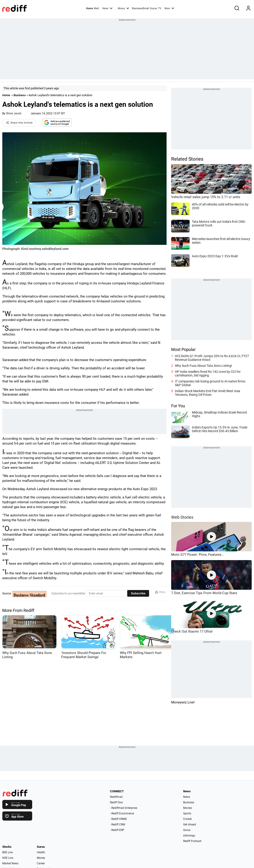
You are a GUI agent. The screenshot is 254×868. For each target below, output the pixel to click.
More (169, 8)
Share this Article (19, 123)
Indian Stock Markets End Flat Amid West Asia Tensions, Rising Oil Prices (208, 393)
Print (160, 592)
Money (123, 8)
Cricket (187, 819)
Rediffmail (116, 797)
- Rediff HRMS (118, 819)
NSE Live (8, 858)
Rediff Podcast (192, 841)
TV (160, 8)
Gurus (153, 8)
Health (41, 852)
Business (20, 95)
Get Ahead (190, 825)
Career (41, 863)
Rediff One (116, 802)
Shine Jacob (14, 113)
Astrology (189, 836)
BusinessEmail (141, 8)
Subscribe (138, 593)
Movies (188, 808)
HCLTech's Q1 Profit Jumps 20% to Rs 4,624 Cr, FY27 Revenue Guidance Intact (212, 358)
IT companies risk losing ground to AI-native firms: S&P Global (210, 383)
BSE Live (7, 852)
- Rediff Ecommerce (122, 813)
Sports (187, 813)
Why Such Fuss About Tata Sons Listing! (203, 366)
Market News (10, 863)
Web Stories (182, 517)
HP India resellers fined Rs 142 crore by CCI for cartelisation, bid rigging (208, 373)
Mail (96, 8)
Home (89, 8)
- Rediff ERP (117, 830)
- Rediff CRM (117, 825)
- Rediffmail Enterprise (124, 808)
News (107, 8)
